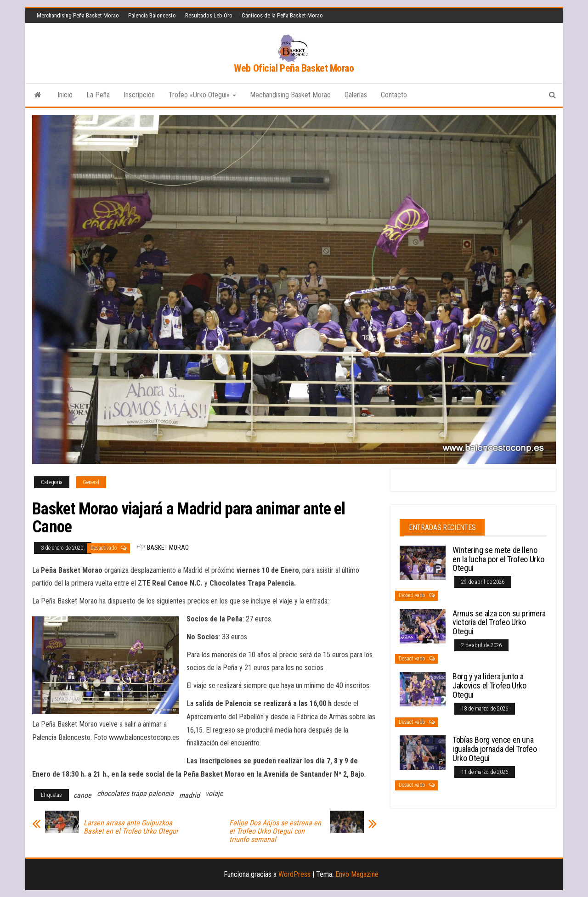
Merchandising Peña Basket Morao (78, 15)
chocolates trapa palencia (135, 793)
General (91, 482)
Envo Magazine (357, 874)
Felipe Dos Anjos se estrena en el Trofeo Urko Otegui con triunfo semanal (275, 831)
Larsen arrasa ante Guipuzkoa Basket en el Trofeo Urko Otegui (131, 827)
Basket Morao (168, 547)
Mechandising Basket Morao (290, 95)
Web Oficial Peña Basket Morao (294, 68)
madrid (189, 795)
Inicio (65, 95)
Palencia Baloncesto (152, 15)
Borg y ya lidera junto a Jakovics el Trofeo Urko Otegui (489, 685)
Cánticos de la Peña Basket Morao (282, 15)
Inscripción (139, 95)
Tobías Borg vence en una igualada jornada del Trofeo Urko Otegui (495, 749)
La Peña (98, 95)
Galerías (356, 95)
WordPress (294, 874)
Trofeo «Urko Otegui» (202, 95)
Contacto (394, 95)
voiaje (214, 793)
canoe (82, 795)
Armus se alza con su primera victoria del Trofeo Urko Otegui (499, 623)
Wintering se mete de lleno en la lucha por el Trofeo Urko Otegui (498, 559)
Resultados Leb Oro (209, 15)
